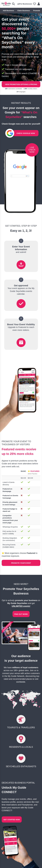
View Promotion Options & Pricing (21, 84)
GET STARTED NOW (12, 820)
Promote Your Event (21, 563)
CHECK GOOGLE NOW (26, 133)
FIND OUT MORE (21, 614)
